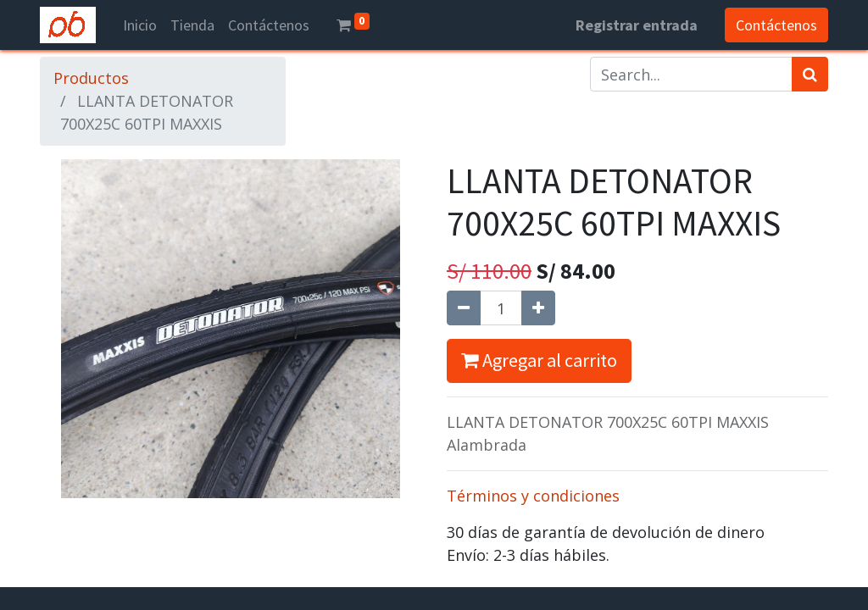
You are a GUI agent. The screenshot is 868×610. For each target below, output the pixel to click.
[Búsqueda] (810, 74)
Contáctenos (776, 25)
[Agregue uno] (538, 308)
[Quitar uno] (464, 308)
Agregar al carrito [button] (539, 360)
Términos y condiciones (533, 496)
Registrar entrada (637, 25)
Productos (91, 78)
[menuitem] (140, 25)
